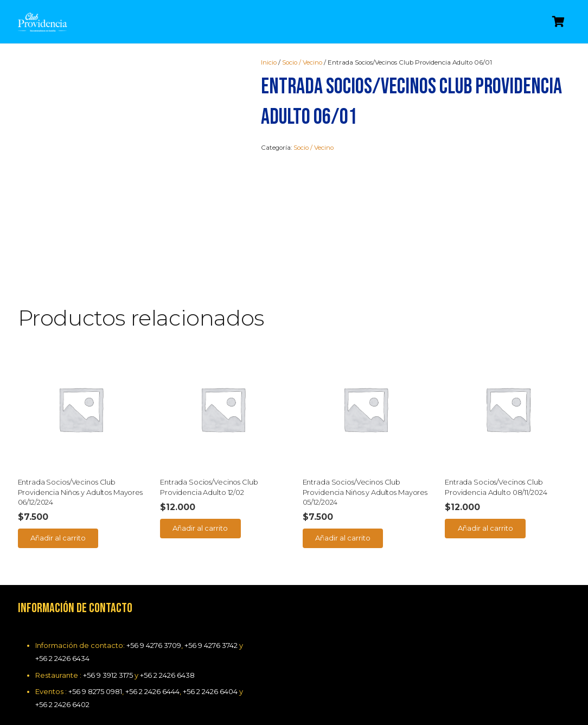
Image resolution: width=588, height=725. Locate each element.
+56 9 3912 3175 (108, 675)
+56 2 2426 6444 (152, 691)
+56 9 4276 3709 (154, 645)
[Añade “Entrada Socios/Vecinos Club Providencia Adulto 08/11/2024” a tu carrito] (485, 529)
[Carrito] (559, 22)
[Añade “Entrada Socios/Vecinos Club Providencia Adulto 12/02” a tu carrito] (200, 529)
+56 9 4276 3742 (211, 645)
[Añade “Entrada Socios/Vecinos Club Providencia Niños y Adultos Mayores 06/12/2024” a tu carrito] (58, 538)
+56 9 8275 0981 (95, 691)
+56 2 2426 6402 (62, 704)
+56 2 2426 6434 (62, 658)
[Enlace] (43, 22)
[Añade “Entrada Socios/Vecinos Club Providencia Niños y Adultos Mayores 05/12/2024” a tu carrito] (343, 538)
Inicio (269, 62)
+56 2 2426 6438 (167, 675)
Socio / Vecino (302, 62)
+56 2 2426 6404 (210, 691)
